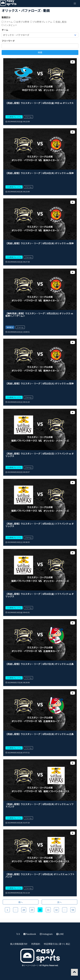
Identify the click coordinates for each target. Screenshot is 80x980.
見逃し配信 (60, 22)
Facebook (30, 934)
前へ (21, 902)
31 (48, 910)
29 (32, 910)
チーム (5, 30)
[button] (75, 4)
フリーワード (8, 41)
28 (24, 910)
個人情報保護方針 (19, 944)
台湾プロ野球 (21, 22)
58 (73, 910)
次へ (59, 902)
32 (56, 910)
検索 (40, 52)
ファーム (7, 22)
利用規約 (36, 944)
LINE (60, 934)
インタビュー (9, 25)
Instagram (46, 934)
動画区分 (6, 17)
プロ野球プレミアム (41, 22)
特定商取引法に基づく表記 (57, 944)
